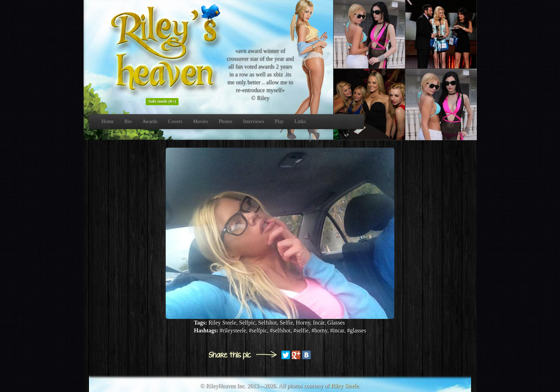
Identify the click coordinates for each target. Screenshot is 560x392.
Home (107, 121)
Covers (175, 121)
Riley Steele (345, 386)
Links (300, 121)
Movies (200, 121)
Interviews (254, 121)
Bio (128, 121)
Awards (150, 121)
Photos (225, 121)
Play (279, 121)
